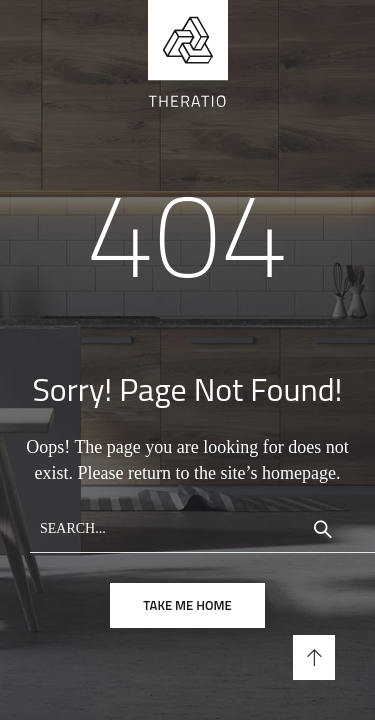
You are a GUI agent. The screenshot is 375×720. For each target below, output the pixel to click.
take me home (187, 605)
